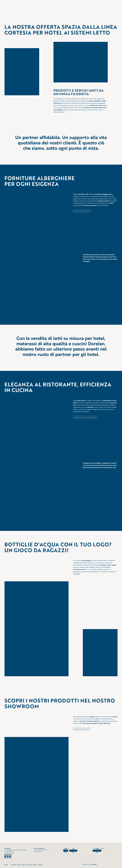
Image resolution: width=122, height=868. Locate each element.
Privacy (19, 865)
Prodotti (35, 865)
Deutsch (6, 865)
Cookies (23, 865)
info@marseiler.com (9, 853)
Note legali (13, 865)
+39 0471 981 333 (9, 851)
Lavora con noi (29, 865)
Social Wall (40, 865)
